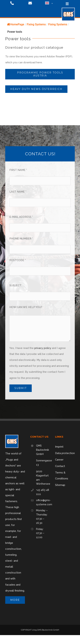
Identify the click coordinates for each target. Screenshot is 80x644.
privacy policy (43, 348)
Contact (60, 466)
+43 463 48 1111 (43, 492)
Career (59, 460)
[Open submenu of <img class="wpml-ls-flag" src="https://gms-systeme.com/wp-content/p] (52, 3)
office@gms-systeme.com (43, 502)
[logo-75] (68, 9)
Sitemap (60, 485)
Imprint (59, 447)
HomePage (16, 24)
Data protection (65, 453)
